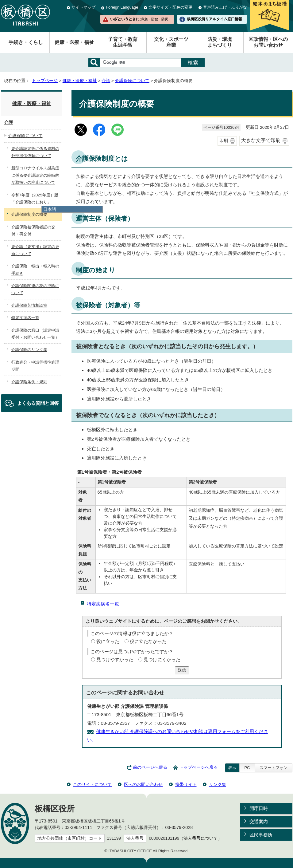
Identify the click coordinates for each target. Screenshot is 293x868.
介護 (106, 81)
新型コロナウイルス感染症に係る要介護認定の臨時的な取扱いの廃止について (35, 175)
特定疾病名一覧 (103, 604)
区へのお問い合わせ (143, 784)
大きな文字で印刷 (261, 140)
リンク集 (218, 784)
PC (247, 768)
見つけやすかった (115, 659)
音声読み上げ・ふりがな (225, 7)
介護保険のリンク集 (29, 350)
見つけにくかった (162, 659)
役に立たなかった (148, 641)
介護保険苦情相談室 (29, 305)
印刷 (224, 141)
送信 (182, 670)
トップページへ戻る (199, 767)
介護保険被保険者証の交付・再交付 (33, 231)
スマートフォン (274, 768)
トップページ (45, 81)
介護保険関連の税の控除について (35, 289)
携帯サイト (186, 784)
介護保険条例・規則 (29, 382)
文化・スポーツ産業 (171, 42)
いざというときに (141, 19)
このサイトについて (92, 784)
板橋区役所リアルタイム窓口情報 (214, 19)
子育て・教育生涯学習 (123, 42)
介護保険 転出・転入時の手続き (35, 270)
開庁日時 (259, 808)
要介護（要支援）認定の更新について (35, 250)
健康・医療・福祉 (74, 42)
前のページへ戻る (150, 767)
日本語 (50, 209)
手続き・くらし (26, 42)
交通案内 (259, 821)
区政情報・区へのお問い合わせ (268, 42)
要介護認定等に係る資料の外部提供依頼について (35, 152)
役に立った (108, 641)
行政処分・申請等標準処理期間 (35, 366)
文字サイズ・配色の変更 (170, 7)
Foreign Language (122, 7)
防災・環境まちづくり (220, 42)
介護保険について (132, 81)
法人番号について (201, 838)
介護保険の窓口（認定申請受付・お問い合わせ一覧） (35, 334)
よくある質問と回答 (38, 403)
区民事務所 (261, 835)
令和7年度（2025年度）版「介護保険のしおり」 (35, 199)
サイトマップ (83, 7)
